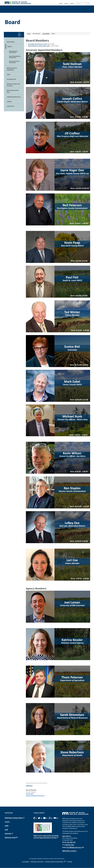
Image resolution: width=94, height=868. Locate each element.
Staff (8, 74)
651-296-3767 (71, 842)
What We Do (11, 42)
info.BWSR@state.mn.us (75, 847)
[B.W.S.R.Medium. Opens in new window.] (56, 818)
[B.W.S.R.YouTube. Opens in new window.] (45, 818)
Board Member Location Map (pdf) (40, 46)
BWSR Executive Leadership (12, 69)
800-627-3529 (70, 845)
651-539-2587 (30, 794)
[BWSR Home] (26, 3)
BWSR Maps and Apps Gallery (15, 818)
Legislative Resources (14, 97)
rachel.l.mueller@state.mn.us (36, 796)
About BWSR (46, 34)
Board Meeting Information (13, 52)
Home (29, 34)
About (61, 3)
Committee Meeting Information (15, 57)
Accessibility (25, 862)
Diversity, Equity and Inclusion (13, 85)
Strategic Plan (11, 79)
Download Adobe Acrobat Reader (55, 862)
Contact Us (10, 106)
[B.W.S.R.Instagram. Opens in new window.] (51, 818)
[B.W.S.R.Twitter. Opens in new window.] (40, 818)
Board (10, 46)
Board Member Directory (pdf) (38, 44)
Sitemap (70, 862)
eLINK (7, 826)
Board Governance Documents (14, 62)
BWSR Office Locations (69, 851)
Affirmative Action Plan (13, 91)
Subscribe (9, 833)
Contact (72, 3)
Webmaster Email (11, 837)
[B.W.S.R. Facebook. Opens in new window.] (35, 818)
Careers (66, 3)
